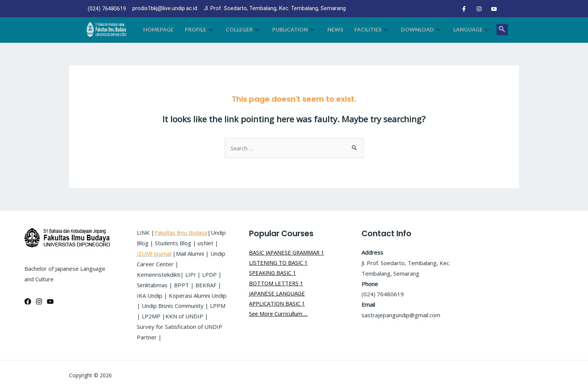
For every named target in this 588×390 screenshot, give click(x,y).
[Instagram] (479, 9)
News (335, 29)
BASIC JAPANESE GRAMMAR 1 (288, 252)
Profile (200, 29)
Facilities (372, 29)
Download (421, 29)
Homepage (158, 29)
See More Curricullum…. (279, 315)
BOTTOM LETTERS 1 (277, 284)
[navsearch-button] (502, 30)
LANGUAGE (472, 29)
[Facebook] (464, 9)
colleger (243, 29)
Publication (294, 29)
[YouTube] (50, 301)
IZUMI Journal (194, 253)
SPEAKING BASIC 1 (274, 273)
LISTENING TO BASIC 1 (279, 263)
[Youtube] (494, 9)
